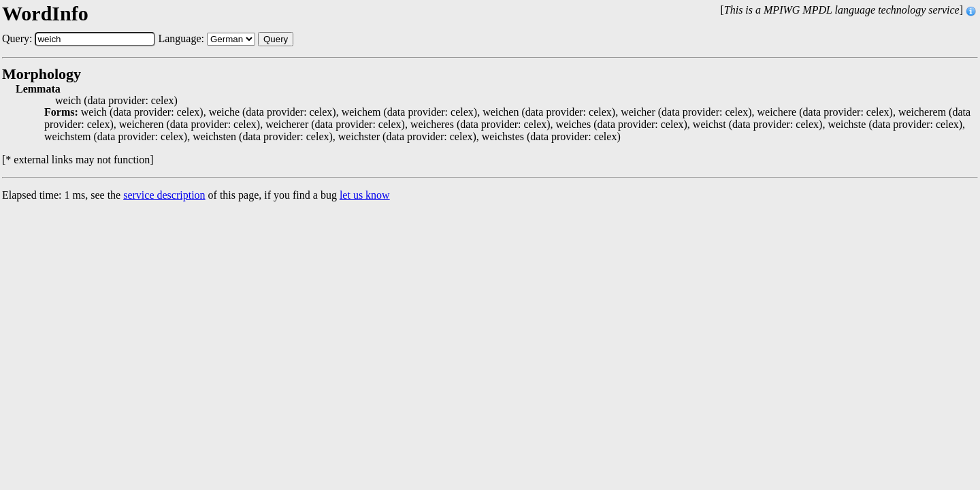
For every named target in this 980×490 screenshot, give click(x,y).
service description (164, 195)
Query (276, 39)
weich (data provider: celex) (116, 101)
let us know (365, 195)
